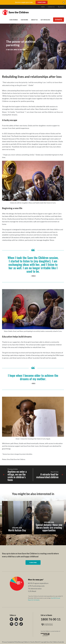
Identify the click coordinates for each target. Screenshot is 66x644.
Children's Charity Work (31, 642)
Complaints (11, 642)
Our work (24, 20)
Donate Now (42, 2)
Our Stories (14, 20)
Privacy (4, 642)
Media (43, 7)
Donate (59, 20)
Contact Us (51, 7)
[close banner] (64, 3)
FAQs (16, 642)
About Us (34, 20)
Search (61, 7)
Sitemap (21, 642)
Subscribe (33, 562)
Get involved (45, 20)
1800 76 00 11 (51, 619)
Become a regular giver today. (24, 2)
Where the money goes (35, 580)
